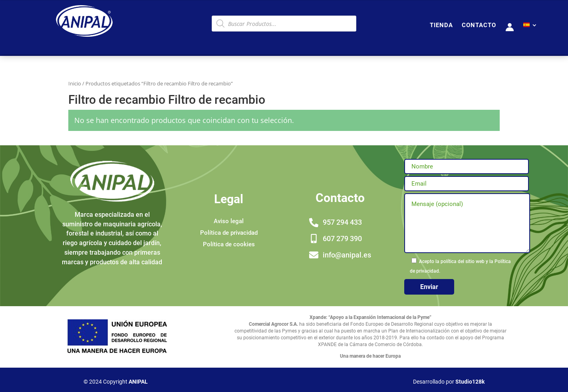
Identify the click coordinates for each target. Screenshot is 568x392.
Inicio (75, 83)
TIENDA (441, 26)
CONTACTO (479, 26)
